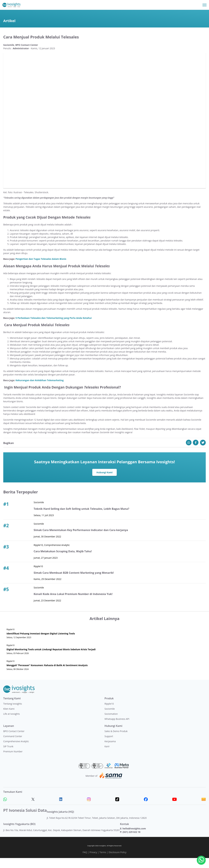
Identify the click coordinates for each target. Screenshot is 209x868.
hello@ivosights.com (134, 838)
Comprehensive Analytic (16, 751)
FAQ (85, 862)
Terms (103, 862)
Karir (107, 756)
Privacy (93, 862)
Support (109, 746)
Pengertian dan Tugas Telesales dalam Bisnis (41, 269)
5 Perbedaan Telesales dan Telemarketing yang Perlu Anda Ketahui (54, 328)
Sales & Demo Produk (116, 741)
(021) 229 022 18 (131, 842)
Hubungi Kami (105, 483)
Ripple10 (109, 714)
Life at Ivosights (12, 724)
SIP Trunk (8, 756)
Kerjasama (110, 751)
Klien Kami (9, 719)
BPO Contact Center (14, 741)
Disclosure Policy (117, 862)
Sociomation (111, 724)
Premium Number (13, 761)
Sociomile (110, 719)
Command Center (13, 746)
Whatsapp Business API (117, 729)
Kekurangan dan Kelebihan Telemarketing (40, 390)
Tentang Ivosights (13, 714)
